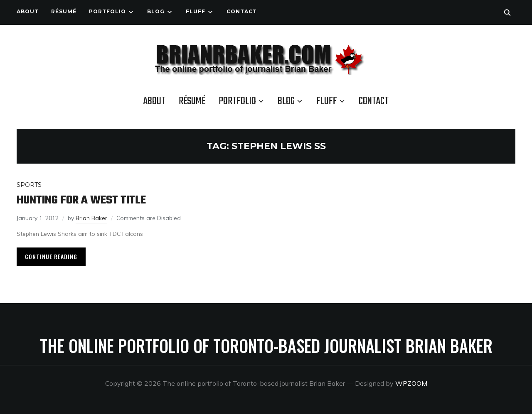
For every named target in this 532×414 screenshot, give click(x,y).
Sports (29, 185)
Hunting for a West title (81, 200)
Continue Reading (51, 256)
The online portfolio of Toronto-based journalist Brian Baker (266, 345)
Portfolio (107, 11)
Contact (242, 11)
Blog (156, 11)
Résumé (64, 11)
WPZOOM (411, 383)
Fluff (196, 11)
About (28, 11)
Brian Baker (91, 218)
